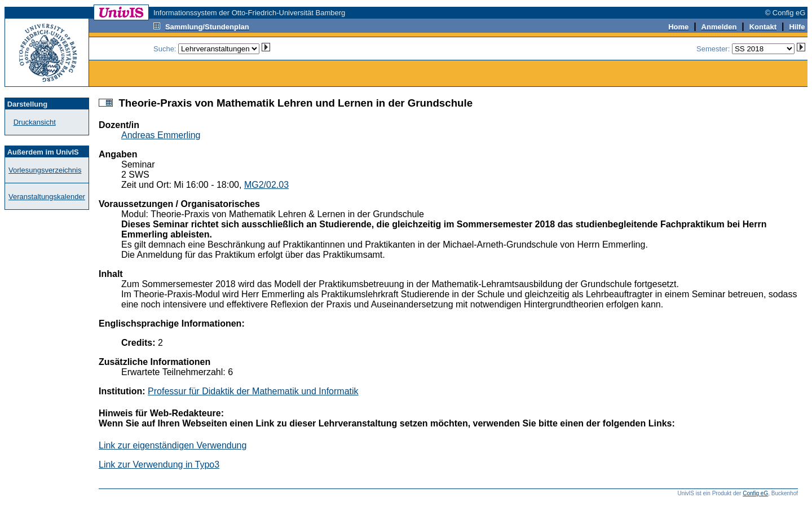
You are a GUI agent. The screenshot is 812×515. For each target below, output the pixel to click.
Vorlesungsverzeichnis (45, 170)
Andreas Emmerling (161, 135)
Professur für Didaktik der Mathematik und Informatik (253, 391)
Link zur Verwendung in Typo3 (159, 465)
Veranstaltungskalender (47, 197)
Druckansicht (35, 122)
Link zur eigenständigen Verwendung (173, 445)
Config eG (755, 493)
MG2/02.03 (266, 185)
